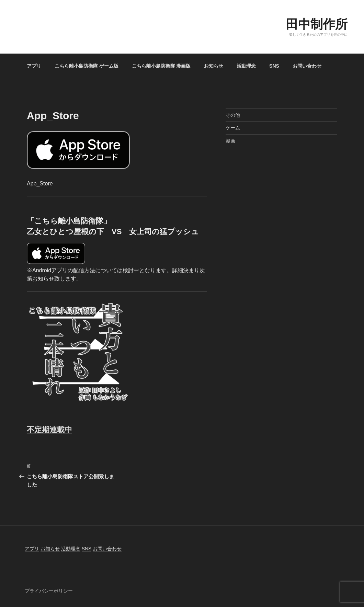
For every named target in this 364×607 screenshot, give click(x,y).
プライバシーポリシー (49, 591)
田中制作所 (317, 24)
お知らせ (214, 66)
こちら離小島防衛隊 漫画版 (161, 66)
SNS (274, 66)
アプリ (34, 66)
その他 (233, 115)
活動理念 (246, 66)
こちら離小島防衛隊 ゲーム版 (87, 66)
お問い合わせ (307, 66)
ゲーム (233, 128)
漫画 (230, 141)
